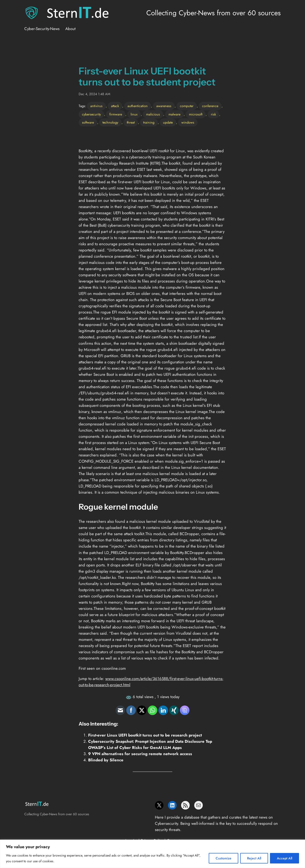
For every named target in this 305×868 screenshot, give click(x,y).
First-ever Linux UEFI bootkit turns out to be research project (145, 735)
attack (115, 106)
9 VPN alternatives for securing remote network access (140, 754)
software (88, 122)
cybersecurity (91, 114)
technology (110, 122)
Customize (224, 858)
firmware (116, 114)
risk (213, 114)
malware (174, 114)
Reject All (254, 858)
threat (131, 122)
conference (210, 106)
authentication (138, 106)
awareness (164, 106)
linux (134, 114)
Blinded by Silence (106, 760)
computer (187, 106)
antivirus (96, 106)
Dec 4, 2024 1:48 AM (94, 94)
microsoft (196, 114)
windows (188, 122)
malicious (153, 114)
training (149, 122)
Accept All (285, 858)
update (168, 122)
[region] (152, 854)
